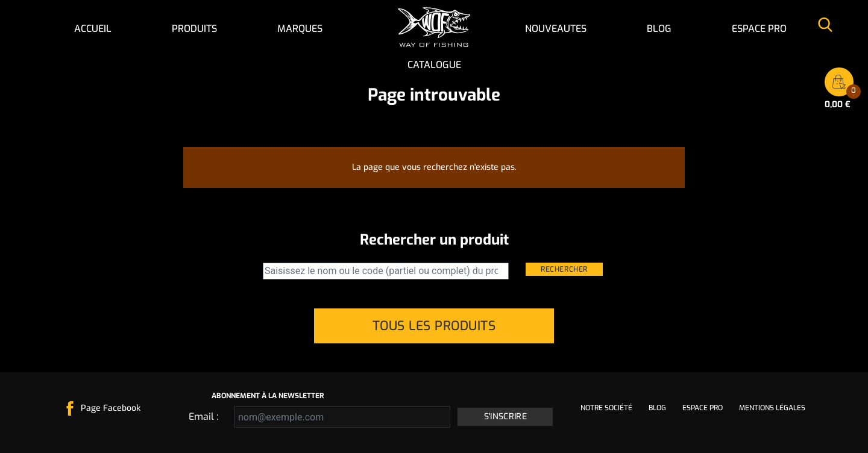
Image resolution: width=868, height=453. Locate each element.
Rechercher (564, 269)
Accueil (93, 29)
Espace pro (759, 29)
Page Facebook (111, 408)
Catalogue (434, 65)
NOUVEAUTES (556, 29)
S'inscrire (506, 417)
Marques (300, 29)
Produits (194, 29)
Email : (203, 417)
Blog (659, 29)
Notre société (606, 408)
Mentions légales (772, 408)
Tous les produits (434, 326)
